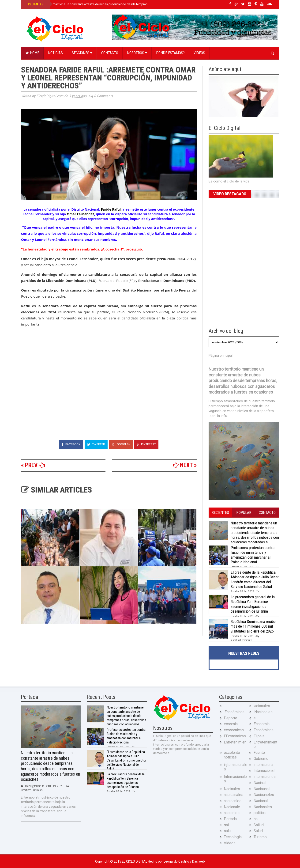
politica (260, 813)
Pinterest (146, 444)
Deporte (231, 718)
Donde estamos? (170, 53)
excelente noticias (232, 755)
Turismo (260, 837)
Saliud (259, 825)
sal (226, 825)
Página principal (221, 356)
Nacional (261, 801)
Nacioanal (262, 789)
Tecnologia (233, 837)
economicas (234, 730)
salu (227, 831)
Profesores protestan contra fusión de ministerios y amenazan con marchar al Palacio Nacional (253, 555)
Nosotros (137, 53)
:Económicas (234, 712)
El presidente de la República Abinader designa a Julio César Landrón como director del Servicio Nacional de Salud (255, 579)
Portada (230, 819)
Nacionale (232, 807)
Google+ (121, 444)
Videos (199, 53)
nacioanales (234, 795)
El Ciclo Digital (135, 861)
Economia (262, 724)
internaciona (263, 765)
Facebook (71, 444)
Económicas (264, 730)
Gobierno (261, 759)
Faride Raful (111, 209)
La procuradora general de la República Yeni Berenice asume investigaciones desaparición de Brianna (253, 604)
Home (32, 53)
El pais (259, 736)
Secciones (82, 53)
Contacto (110, 53)
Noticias (55, 53)
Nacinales (232, 789)
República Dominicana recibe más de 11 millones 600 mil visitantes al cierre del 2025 (253, 626)
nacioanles (233, 801)
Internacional (264, 771)
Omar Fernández (80, 214)
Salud (258, 831)
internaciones (265, 777)
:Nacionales (263, 712)
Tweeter (96, 444)
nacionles (232, 813)
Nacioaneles (264, 795)
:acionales (262, 706)
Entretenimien (235, 742)
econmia (231, 724)
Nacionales (263, 807)
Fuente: (260, 752)
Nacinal (260, 783)
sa (256, 819)
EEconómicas (235, 736)
